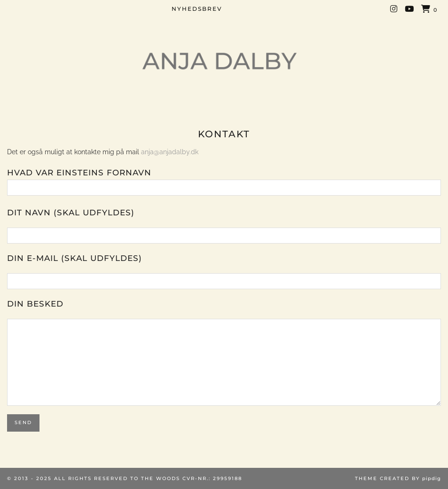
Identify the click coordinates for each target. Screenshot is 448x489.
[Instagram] (394, 9)
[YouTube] (410, 9)
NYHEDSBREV (197, 9)
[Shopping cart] (429, 9)
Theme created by (398, 478)
